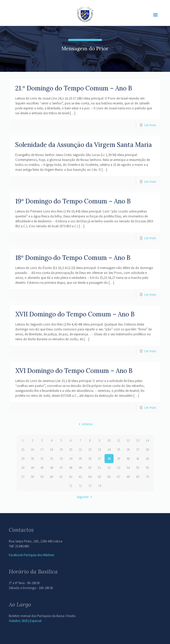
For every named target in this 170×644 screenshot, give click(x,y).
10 (109, 440)
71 (71, 486)
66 (109, 477)
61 (61, 477)
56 (147, 468)
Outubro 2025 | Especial (25, 621)
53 (119, 468)
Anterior (85, 424)
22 (90, 450)
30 (32, 459)
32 (51, 459)
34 (71, 459)
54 (128, 468)
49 (80, 468)
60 (51, 477)
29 (23, 459)
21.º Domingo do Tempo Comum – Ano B (74, 88)
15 (23, 450)
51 (99, 468)
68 (128, 477)
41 (138, 459)
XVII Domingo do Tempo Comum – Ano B (75, 314)
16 (32, 450)
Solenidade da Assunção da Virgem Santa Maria (84, 145)
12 (128, 440)
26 (128, 450)
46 (51, 468)
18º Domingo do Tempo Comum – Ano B (73, 258)
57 (23, 477)
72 (80, 486)
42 (147, 459)
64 (90, 477)
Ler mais (150, 125)
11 (119, 440)
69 (138, 477)
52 (109, 468)
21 (80, 450)
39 (119, 459)
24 (109, 450)
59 (42, 477)
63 (80, 477)
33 (61, 459)
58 (32, 477)
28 (147, 450)
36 (90, 459)
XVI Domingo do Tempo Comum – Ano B (74, 371)
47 (61, 468)
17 (42, 450)
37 (99, 459)
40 (128, 459)
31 (42, 459)
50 (90, 468)
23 (99, 450)
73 (90, 486)
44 (32, 468)
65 (99, 477)
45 (42, 468)
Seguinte (85, 497)
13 (138, 440)
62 (71, 477)
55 (138, 468)
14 (147, 440)
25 (119, 450)
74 (99, 486)
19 (61, 450)
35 (80, 459)
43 (23, 468)
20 (71, 450)
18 (51, 450)
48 (71, 468)
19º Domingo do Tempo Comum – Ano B (73, 201)
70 (147, 477)
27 (138, 450)
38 (109, 459)
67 (119, 477)
